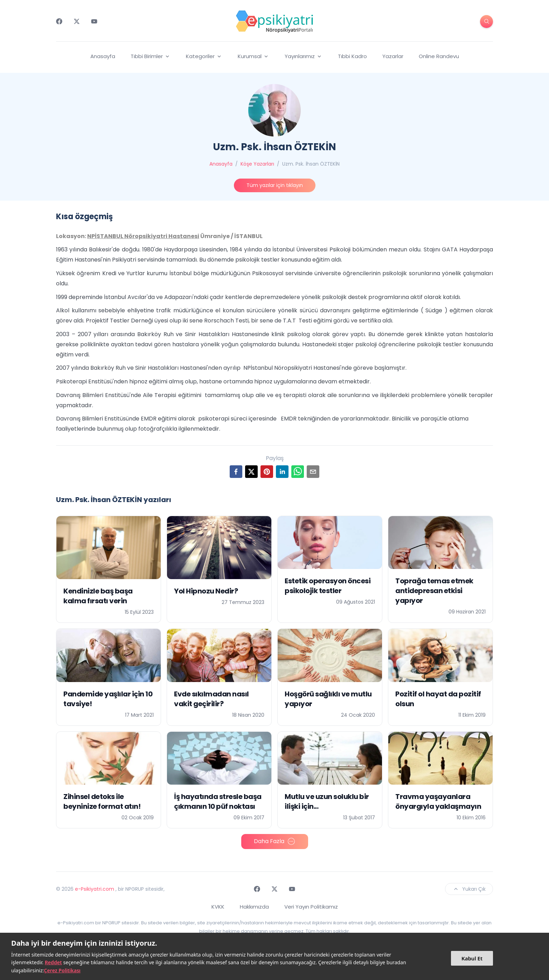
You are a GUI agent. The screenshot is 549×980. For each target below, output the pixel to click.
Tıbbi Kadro (352, 56)
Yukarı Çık (469, 889)
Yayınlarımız (304, 56)
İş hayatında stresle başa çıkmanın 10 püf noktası (218, 801)
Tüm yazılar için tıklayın (275, 185)
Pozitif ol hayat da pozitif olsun (438, 699)
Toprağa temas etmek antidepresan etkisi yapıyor (434, 591)
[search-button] (487, 22)
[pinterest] (267, 472)
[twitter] (251, 472)
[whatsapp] (298, 472)
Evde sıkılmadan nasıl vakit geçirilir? (211, 699)
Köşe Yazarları (257, 164)
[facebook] (236, 472)
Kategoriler (204, 56)
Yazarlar (393, 56)
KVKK (218, 907)
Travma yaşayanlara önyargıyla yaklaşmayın (438, 801)
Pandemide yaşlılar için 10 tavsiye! (108, 699)
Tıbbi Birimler (151, 56)
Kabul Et (472, 958)
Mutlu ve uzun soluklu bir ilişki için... (327, 801)
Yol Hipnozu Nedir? (206, 591)
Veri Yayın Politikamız (311, 907)
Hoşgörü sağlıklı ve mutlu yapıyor (328, 699)
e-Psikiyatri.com (95, 889)
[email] (313, 472)
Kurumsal (253, 56)
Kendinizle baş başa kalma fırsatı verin (98, 596)
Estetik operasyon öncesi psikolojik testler (328, 586)
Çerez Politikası (62, 970)
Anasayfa (103, 56)
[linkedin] (282, 472)
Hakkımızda (254, 907)
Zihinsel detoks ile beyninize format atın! (102, 801)
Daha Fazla (275, 841)
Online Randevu (439, 56)
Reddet (53, 962)
